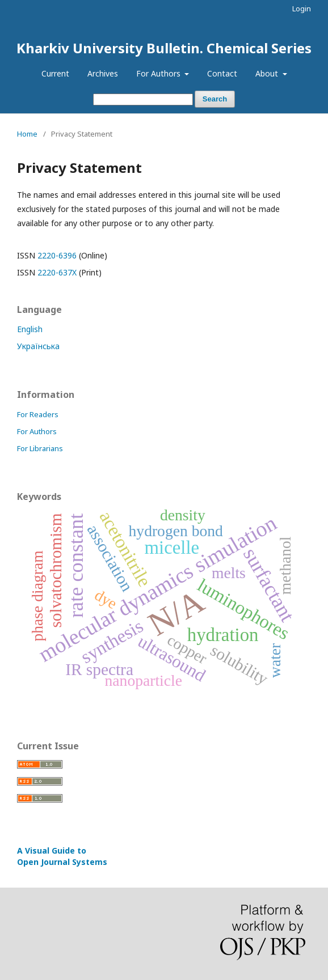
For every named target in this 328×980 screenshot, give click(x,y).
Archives (103, 73)
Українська (38, 346)
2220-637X (57, 272)
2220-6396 (57, 255)
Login (302, 9)
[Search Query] (143, 99)
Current (55, 73)
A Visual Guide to (62, 856)
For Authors (159, 73)
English (30, 329)
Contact (222, 73)
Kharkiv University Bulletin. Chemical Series (164, 48)
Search (215, 99)
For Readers (38, 414)
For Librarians (40, 448)
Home (27, 134)
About (268, 73)
